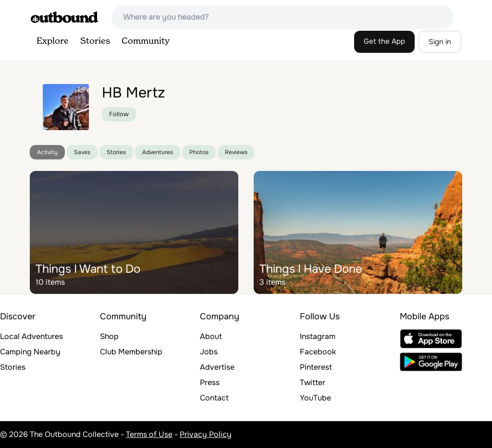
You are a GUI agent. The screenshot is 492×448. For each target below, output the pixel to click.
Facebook (318, 352)
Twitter (313, 382)
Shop (109, 336)
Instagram (318, 336)
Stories (95, 41)
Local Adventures (31, 336)
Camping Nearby (30, 352)
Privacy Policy (206, 434)
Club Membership (131, 352)
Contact (214, 398)
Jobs (209, 352)
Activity (47, 152)
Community (146, 41)
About (211, 336)
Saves (82, 152)
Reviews (236, 152)
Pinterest (316, 367)
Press (210, 382)
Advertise (217, 367)
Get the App (384, 41)
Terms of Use (149, 434)
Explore (53, 41)
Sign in (440, 42)
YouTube (315, 398)
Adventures (158, 152)
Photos (199, 152)
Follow (119, 114)
